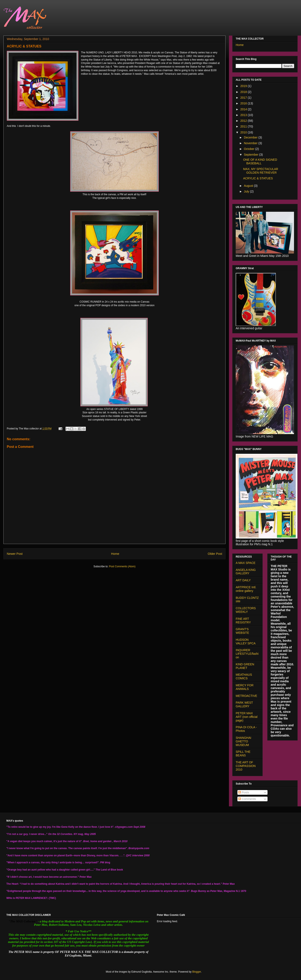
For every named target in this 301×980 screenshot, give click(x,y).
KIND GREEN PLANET (245, 666)
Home (115, 554)
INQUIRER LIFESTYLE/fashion (247, 654)
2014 (244, 109)
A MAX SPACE (246, 563)
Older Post (215, 554)
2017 (244, 98)
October (249, 149)
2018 (244, 92)
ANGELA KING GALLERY (246, 572)
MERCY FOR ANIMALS (245, 687)
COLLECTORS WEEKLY (246, 610)
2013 (244, 115)
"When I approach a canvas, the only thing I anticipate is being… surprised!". (53, 862)
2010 (244, 132)
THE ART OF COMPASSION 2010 (246, 766)
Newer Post (15, 554)
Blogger (197, 972)
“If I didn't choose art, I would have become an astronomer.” (43, 877)
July (247, 191)
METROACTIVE (246, 696)
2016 (244, 103)
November (251, 143)
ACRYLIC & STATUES (258, 178)
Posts (244, 792)
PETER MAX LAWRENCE (31, 898)
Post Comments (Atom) (122, 566)
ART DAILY (243, 580)
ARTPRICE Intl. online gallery (246, 589)
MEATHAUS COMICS (244, 676)
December (251, 137)
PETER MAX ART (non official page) (247, 717)
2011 (244, 126)
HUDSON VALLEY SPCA (246, 642)
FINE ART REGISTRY (243, 621)
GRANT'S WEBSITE (242, 631)
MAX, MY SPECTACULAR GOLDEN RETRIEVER (261, 171)
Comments (247, 799)
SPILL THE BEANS (243, 754)
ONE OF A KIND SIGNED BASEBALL (260, 161)
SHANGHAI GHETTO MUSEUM (243, 741)
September (251, 155)
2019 (244, 86)
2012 (244, 121)
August (249, 186)
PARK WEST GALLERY (244, 704)
